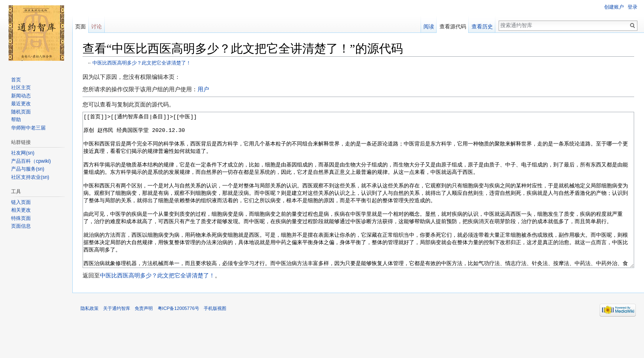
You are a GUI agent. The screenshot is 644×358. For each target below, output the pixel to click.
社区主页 (21, 88)
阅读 (429, 27)
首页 (16, 80)
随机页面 (21, 112)
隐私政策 (90, 339)
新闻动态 (21, 96)
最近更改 (21, 104)
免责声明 (144, 339)
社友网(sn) (23, 153)
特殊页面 (21, 218)
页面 (80, 27)
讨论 (97, 27)
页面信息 (21, 226)
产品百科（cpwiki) (31, 161)
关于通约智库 (117, 339)
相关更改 (21, 210)
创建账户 (614, 7)
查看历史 (482, 27)
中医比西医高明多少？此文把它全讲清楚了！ (142, 63)
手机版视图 (215, 339)
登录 (632, 7)
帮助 (16, 120)
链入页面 (21, 202)
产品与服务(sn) (28, 169)
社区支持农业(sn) (30, 177)
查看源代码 (453, 27)
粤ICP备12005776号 (178, 339)
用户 (203, 89)
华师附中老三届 (28, 128)
